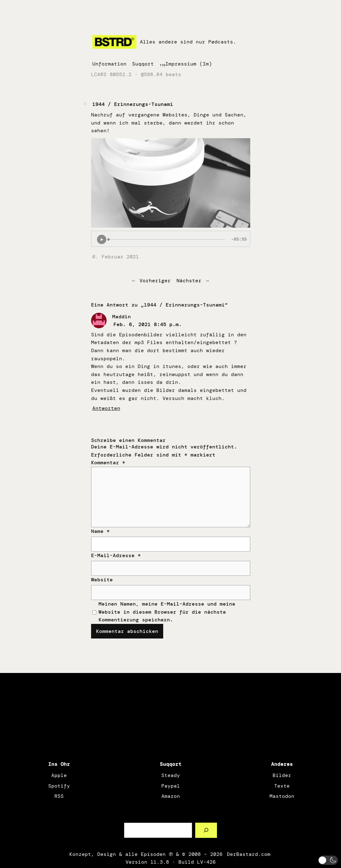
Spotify (59, 786)
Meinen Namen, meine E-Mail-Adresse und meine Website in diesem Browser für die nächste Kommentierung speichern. (167, 612)
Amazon (171, 796)
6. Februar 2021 (116, 257)
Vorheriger (155, 281)
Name (100, 531)
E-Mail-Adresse (116, 555)
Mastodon (282, 796)
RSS (59, 796)
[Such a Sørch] (206, 830)
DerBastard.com (248, 854)
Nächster (189, 281)
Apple (59, 775)
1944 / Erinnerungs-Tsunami (133, 104)
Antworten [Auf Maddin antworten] (106, 408)
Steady (171, 775)
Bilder (282, 775)
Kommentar (108, 463)
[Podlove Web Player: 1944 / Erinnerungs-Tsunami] (171, 239)
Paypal (171, 786)
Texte (282, 786)
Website (102, 580)
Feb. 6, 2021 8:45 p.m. (148, 324)
